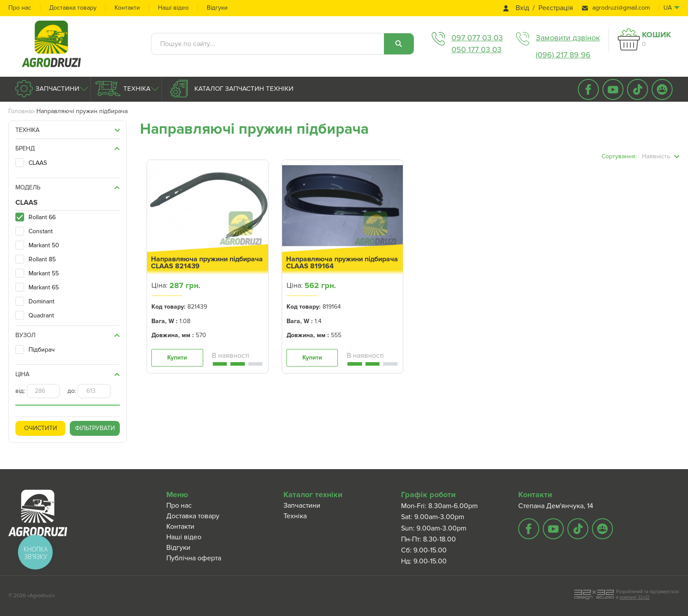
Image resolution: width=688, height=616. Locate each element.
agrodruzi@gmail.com (621, 8)
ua (668, 8)
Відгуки (217, 8)
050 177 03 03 (477, 50)
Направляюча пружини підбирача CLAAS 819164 (342, 263)
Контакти (127, 8)
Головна (20, 111)
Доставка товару (73, 8)
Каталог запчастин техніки (243, 89)
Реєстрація (556, 8)
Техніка (136, 89)
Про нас (20, 8)
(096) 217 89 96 (563, 55)
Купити (177, 358)
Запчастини (57, 89)
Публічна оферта (194, 558)
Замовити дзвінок (568, 38)
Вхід (522, 8)
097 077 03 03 (477, 38)
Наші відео (173, 8)
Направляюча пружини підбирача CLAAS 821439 (207, 263)
